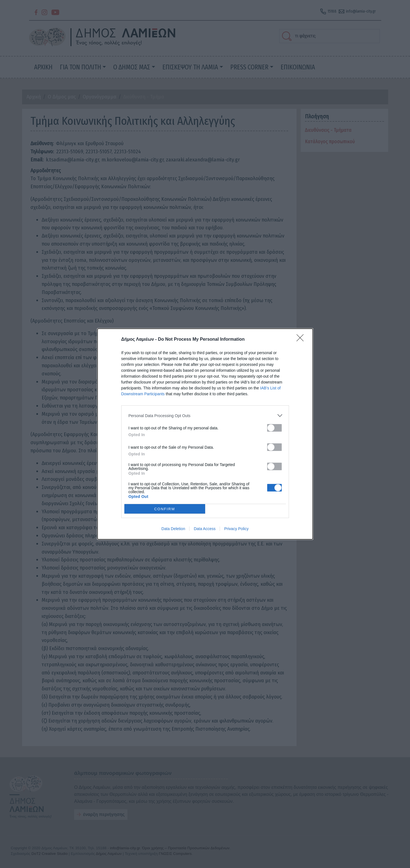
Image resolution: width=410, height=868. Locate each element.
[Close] (302, 340)
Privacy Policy (236, 529)
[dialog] (205, 434)
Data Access (205, 529)
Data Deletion (173, 529)
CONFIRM (165, 509)
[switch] (274, 428)
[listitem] (205, 416)
